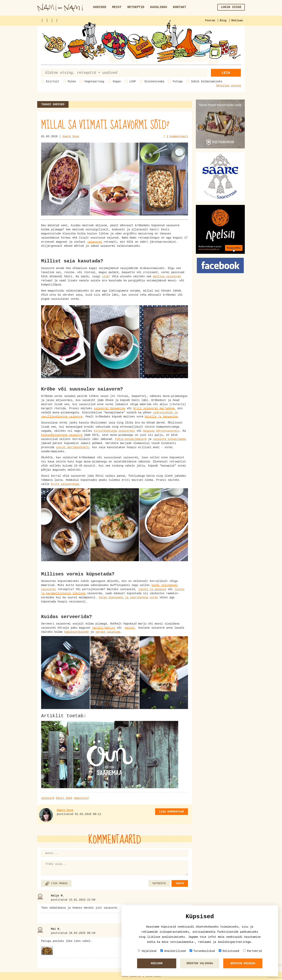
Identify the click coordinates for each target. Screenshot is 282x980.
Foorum (210, 21)
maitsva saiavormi (167, 276)
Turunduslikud (202, 951)
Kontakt (179, 7)
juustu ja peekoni (152, 589)
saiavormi (95, 242)
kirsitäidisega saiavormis (114, 431)
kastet (130, 628)
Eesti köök (64, 798)
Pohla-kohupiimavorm (131, 439)
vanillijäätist (104, 628)
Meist (117, 7)
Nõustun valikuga (200, 963)
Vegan (117, 82)
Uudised (100, 7)
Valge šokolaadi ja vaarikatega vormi (128, 598)
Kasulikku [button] (159, 7)
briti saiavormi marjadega (154, 408)
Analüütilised (173, 951)
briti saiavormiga (65, 484)
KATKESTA (159, 883)
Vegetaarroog (94, 82)
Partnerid (252, 951)
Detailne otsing (229, 86)
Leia (226, 73)
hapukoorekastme (77, 632)
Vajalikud (147, 951)
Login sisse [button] (231, 7)
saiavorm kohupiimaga (169, 439)
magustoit (81, 798)
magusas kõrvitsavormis (161, 431)
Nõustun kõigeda (243, 963)
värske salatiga (108, 632)
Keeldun (157, 963)
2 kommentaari (177, 136)
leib (105, 276)
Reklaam (237, 21)
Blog (223, 21)
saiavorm (48, 798)
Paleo (72, 82)
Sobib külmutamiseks (207, 82)
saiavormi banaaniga (109, 408)
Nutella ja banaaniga (161, 417)
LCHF (133, 82)
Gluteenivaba (154, 82)
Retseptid (136, 7)
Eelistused (229, 951)
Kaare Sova (71, 136)
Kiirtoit (53, 82)
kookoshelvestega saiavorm (62, 435)
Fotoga (178, 82)
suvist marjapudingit (72, 447)
